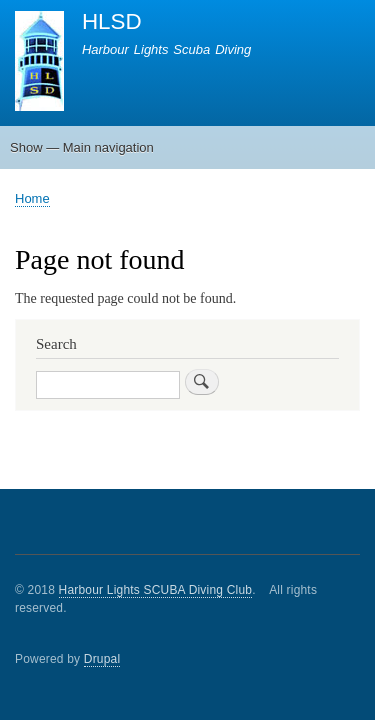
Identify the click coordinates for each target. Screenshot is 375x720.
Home (32, 198)
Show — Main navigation (82, 147)
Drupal (102, 659)
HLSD (112, 21)
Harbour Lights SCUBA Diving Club (156, 590)
